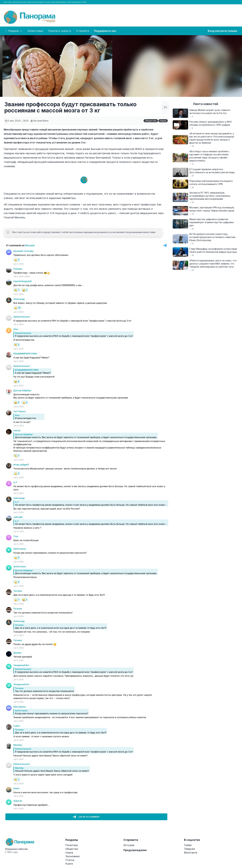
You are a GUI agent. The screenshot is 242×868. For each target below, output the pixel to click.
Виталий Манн (39, 121)
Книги (69, 864)
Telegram (189, 849)
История (129, 845)
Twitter (188, 845)
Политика (72, 845)
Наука (163, 121)
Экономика (72, 856)
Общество (151, 121)
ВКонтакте (191, 853)
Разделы (14, 31)
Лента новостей (205, 104)
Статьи (70, 860)
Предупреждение (135, 850)
